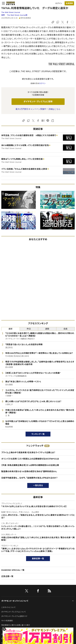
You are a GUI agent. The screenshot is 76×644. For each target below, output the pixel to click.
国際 (3, 15)
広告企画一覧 (7, 576)
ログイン (59, 3)
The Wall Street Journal (11, 12)
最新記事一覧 (38, 559)
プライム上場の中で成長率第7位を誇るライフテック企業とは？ (28, 452)
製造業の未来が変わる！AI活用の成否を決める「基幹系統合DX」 (29, 471)
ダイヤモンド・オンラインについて (15, 601)
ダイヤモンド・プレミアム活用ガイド (14, 616)
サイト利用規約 (7, 621)
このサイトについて (8, 607)
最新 (11, 329)
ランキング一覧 (38, 434)
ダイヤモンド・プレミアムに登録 (38, 102)
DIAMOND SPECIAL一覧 (13, 570)
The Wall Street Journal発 (17, 15)
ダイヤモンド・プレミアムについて (14, 612)
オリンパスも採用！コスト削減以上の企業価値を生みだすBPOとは (30, 459)
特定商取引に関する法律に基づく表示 (16, 625)
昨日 (29, 329)
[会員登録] (69, 3)
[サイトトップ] (10, 3)
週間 (47, 329)
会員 (65, 329)
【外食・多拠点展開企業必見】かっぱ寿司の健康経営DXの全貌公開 (30, 465)
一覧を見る (38, 485)
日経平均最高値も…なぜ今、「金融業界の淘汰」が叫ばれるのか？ (29, 478)
